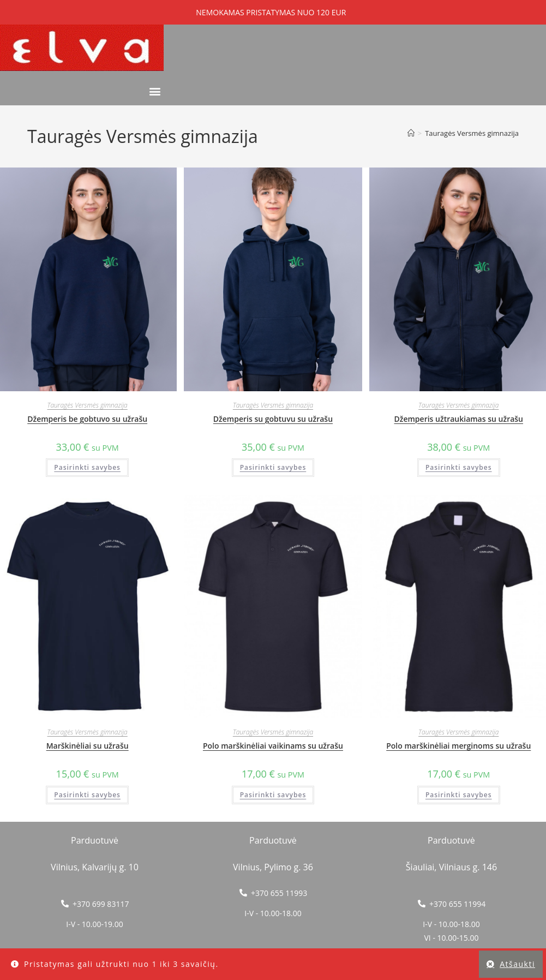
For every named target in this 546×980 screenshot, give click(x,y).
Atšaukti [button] (517, 964)
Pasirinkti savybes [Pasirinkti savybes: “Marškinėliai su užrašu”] (87, 795)
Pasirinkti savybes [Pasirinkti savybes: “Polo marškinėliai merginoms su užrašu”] (459, 795)
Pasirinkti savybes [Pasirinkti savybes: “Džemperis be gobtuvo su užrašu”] (87, 467)
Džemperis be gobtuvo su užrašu (87, 419)
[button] (155, 91)
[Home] (411, 133)
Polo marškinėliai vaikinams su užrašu (273, 746)
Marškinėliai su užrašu (88, 746)
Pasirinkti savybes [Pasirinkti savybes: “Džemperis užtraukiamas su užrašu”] (459, 467)
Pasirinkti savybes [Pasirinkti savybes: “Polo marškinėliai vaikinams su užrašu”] (273, 795)
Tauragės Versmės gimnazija (472, 133)
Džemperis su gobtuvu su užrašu (273, 419)
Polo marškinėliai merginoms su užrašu (458, 746)
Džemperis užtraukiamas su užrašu (458, 419)
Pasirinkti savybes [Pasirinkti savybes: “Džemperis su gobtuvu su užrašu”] (273, 467)
